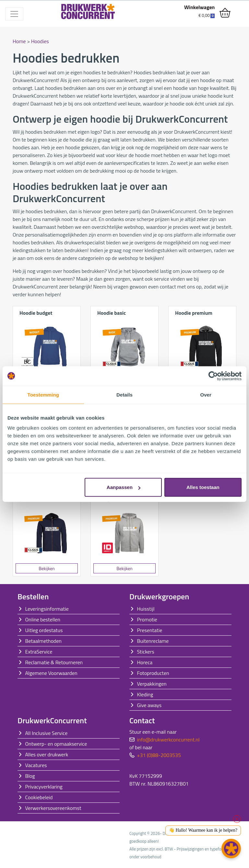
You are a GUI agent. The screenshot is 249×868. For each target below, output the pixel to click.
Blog (30, 776)
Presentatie (150, 630)
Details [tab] (124, 394)
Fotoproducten (153, 673)
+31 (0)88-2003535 (159, 755)
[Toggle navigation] (14, 14)
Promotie (147, 619)
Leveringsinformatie (47, 609)
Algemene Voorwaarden (51, 673)
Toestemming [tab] (43, 394)
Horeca (145, 662)
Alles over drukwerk (47, 754)
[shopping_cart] (225, 13)
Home (19, 41)
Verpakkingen (152, 684)
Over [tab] (206, 394)
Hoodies (40, 41)
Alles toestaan (203, 487)
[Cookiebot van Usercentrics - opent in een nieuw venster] (213, 376)
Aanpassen (124, 487)
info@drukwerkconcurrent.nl (168, 740)
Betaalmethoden (43, 641)
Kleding (145, 694)
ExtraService (39, 652)
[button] (231, 849)
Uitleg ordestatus (44, 630)
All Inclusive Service (47, 733)
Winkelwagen (200, 7)
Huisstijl (146, 609)
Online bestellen (43, 619)
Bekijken (47, 568)
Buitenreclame (153, 641)
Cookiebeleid (39, 797)
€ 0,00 (207, 15)
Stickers (146, 652)
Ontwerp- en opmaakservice (56, 744)
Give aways (149, 705)
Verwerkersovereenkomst (53, 808)
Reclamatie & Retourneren (54, 662)
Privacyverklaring (44, 787)
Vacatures (36, 765)
